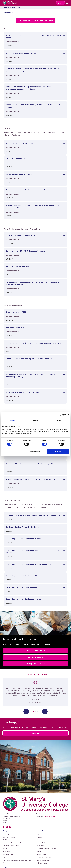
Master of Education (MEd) (12, 843)
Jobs (38, 834)
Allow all (58, 452)
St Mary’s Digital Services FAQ (47, 849)
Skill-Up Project (42, 863)
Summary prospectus (36, 657)
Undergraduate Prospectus (35, 650)
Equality (39, 851)
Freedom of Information (45, 857)
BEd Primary (7, 834)
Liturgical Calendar (43, 860)
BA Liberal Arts (8, 840)
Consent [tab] (12, 420)
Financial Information (44, 843)
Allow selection (35, 452)
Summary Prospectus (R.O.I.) (35, 664)
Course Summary (36, 13)
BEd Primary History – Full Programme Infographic (35, 21)
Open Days (7, 857)
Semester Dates (8, 854)
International (7, 851)
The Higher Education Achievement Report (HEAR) (17, 861)
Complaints (40, 846)
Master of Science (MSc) (11, 846)
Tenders (39, 837)
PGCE (5, 849)
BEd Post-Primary (9, 837)
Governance (41, 840)
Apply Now (35, 733)
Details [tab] (35, 420)
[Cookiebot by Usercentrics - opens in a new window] (61, 415)
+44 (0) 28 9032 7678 (50, 817)
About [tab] (59, 420)
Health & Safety (42, 854)
